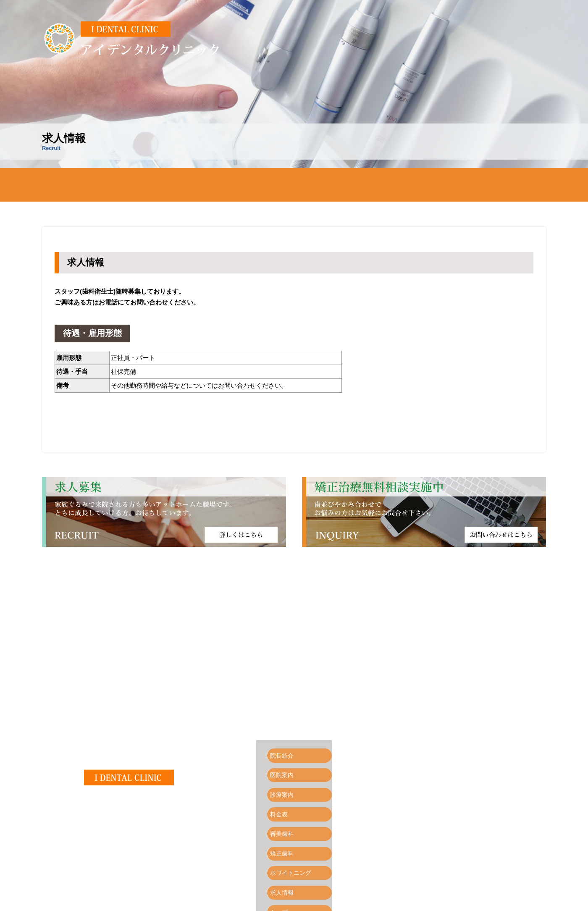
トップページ (76, 185)
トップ (282, 877)
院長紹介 (130, 185)
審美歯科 (349, 185)
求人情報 (512, 185)
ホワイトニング (458, 185)
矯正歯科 (403, 185)
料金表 (294, 185)
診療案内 (239, 185)
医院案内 (185, 185)
